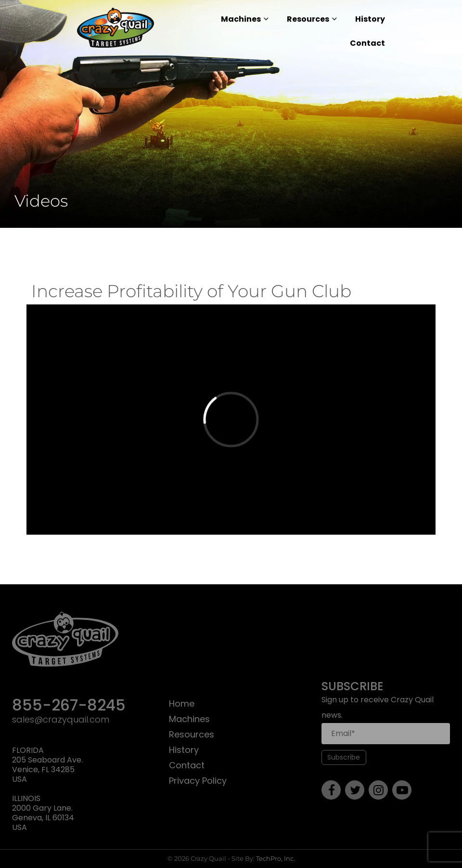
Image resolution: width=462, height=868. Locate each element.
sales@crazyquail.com (61, 720)
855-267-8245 (69, 706)
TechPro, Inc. (276, 858)
